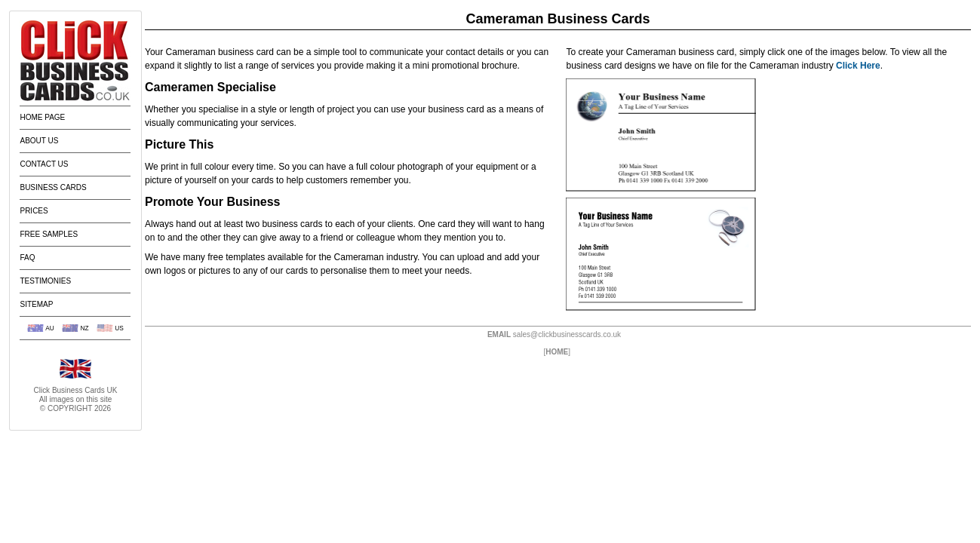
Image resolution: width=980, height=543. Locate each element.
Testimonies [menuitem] (45, 281)
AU (50, 328)
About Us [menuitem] (39, 141)
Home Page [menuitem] (42, 117)
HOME (557, 352)
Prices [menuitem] (34, 211)
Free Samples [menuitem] (49, 234)
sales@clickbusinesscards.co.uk (567, 334)
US (119, 328)
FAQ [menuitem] (27, 258)
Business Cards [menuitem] (53, 187)
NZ (84, 328)
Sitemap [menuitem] (36, 304)
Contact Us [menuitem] (44, 164)
